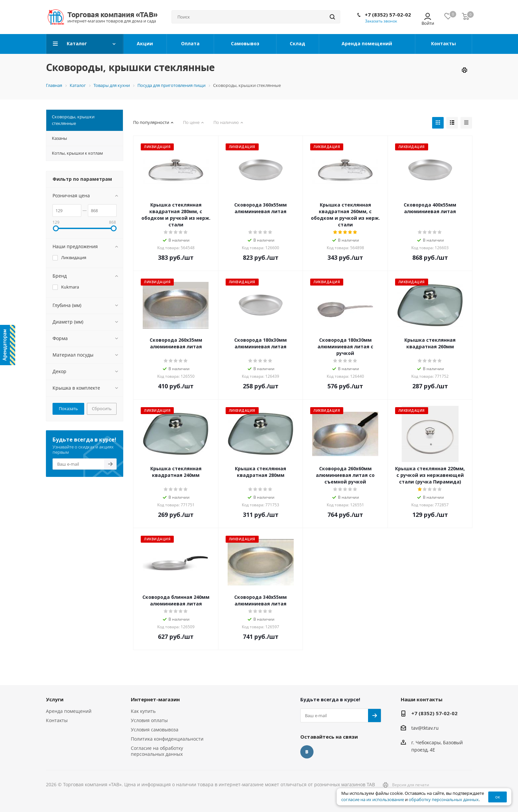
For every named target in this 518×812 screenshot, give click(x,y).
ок (498, 797)
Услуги (55, 699)
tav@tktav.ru (425, 728)
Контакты (57, 720)
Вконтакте (307, 752)
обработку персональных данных (444, 800)
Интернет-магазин (155, 699)
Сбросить (102, 408)
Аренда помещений (69, 711)
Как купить (143, 711)
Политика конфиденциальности (167, 739)
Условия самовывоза (155, 730)
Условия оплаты (149, 720)
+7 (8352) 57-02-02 (388, 15)
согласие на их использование (373, 800)
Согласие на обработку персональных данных (157, 751)
